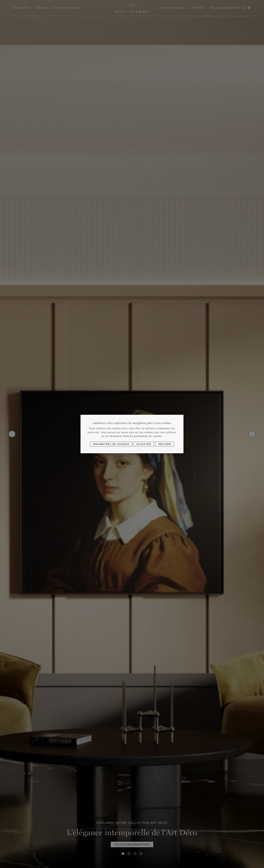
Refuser (165, 444)
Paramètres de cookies (111, 444)
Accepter (144, 444)
